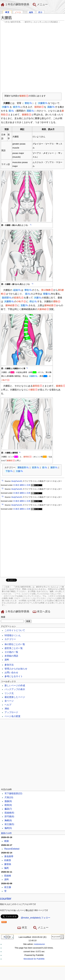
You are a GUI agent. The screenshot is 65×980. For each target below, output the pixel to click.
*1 (31, 225)
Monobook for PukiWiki (34, 959)
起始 (16, 290)
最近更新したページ (15, 697)
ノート (18, 12)
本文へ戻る (42, 612)
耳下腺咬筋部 (13, 793)
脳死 (8, 828)
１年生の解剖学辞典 (16, 5)
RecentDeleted (12, 849)
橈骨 (8, 805)
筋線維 (9, 813)
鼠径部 (5, 298)
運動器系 (22, 467)
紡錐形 (8, 860)
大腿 (4, 107)
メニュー (40, 5)
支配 (23, 305)
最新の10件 (6, 833)
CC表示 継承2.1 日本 (28, 485)
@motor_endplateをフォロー (36, 918)
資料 (7, 660)
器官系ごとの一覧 (14, 648)
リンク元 (9, 693)
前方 (15, 107)
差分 (40, 12)
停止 (32, 301)
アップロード (11, 712)
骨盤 (45, 294)
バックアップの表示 (15, 689)
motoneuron (39, 944)
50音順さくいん (13, 635)
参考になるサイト (14, 676)
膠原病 (8, 864)
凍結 (7, 708)
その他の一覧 (11, 652)
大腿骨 (41, 103)
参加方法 (9, 665)
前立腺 (9, 824)
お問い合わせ (11, 673)
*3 (27, 368)
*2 (32, 284)
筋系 (34, 467)
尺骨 (9, 797)
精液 (7, 841)
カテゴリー (10, 639)
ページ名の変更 (12, 716)
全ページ (9, 701)
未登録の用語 (11, 656)
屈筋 (29, 111)
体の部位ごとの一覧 (15, 644)
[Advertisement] (32, 58)
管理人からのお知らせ (16, 669)
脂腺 (8, 801)
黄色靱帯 (9, 856)
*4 (20, 452)
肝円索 (9, 816)
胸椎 (8, 820)
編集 (31, 12)
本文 (7, 12)
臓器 (8, 809)
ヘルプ (8, 705)
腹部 (53, 467)
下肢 (8, 471)
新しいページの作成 (15, 685)
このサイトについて (15, 630)
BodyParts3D (17, 481)
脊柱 (27, 103)
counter (6, 898)
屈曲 (50, 107)
